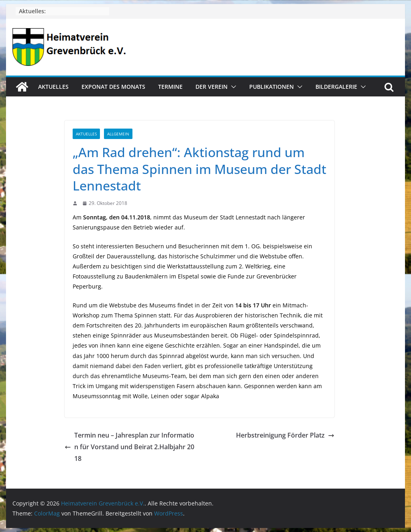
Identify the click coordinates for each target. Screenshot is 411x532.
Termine (170, 87)
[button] (232, 87)
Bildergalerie (336, 87)
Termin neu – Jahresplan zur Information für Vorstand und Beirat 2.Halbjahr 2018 (129, 447)
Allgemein (118, 134)
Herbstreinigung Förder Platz (285, 435)
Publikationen (272, 87)
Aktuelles (53, 87)
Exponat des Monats (113, 87)
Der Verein (212, 87)
